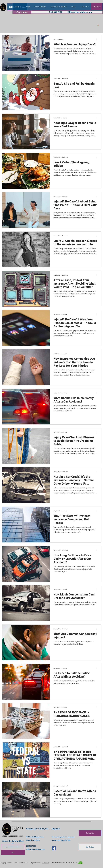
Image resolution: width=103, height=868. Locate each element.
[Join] (13, 852)
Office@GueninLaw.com (80, 12)
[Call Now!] (97, 7)
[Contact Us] (90, 833)
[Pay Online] (90, 847)
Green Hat (73, 863)
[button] (98, 25)
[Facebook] (54, 848)
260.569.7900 (31, 846)
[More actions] (97, 39)
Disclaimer (45, 863)
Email (13, 843)
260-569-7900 (56, 12)
